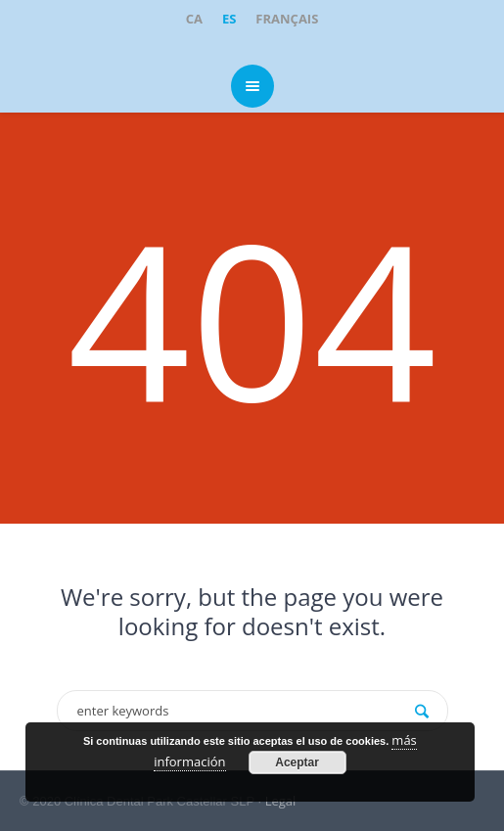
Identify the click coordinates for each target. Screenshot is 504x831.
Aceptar (297, 762)
